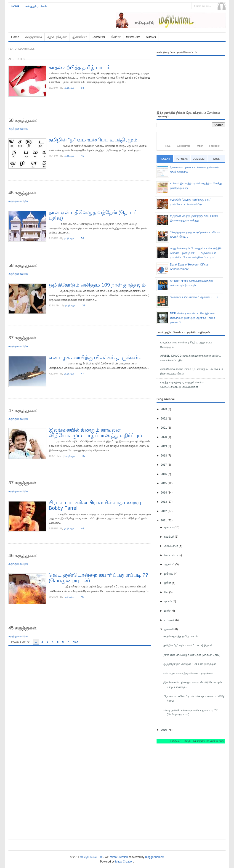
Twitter (199, 146)
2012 (164, 511)
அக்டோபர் (171, 546)
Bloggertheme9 (154, 857)
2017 (164, 465)
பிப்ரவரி (170, 620)
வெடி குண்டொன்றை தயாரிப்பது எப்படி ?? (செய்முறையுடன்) (98, 578)
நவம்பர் (169, 537)
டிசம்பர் (169, 527)
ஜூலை (169, 574)
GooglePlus (184, 146)
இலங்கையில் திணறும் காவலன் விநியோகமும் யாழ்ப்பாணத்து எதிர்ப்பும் (95, 433)
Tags (216, 159)
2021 (164, 428)
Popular (182, 159)
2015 (164, 483)
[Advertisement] (172, 30)
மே (167, 592)
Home (15, 6)
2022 (164, 419)
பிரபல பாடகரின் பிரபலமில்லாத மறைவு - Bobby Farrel (96, 505)
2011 (164, 520)
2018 (164, 456)
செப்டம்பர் (171, 555)
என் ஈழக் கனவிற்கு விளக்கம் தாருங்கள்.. (95, 357)
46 (82, 528)
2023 (164, 409)
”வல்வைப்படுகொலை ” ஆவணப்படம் (194, 297)
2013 (164, 502)
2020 (164, 437)
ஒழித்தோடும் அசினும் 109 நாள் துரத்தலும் (97, 285)
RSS (168, 146)
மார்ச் (168, 611)
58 (82, 238)
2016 (164, 474)
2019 (164, 446)
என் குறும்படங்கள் (36, 6)
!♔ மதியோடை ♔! (92, 857)
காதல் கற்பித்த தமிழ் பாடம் (80, 67)
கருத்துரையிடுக (18, 129)
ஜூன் (168, 583)
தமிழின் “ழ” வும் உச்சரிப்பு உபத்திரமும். (94, 140)
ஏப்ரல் (168, 601)
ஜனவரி (169, 629)
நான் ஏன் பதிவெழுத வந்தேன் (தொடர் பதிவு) (93, 215)
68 (82, 88)
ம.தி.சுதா (69, 88)
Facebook (215, 146)
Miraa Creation (119, 857)
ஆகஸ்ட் (170, 564)
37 (84, 305)
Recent (165, 159)
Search (222, 6)
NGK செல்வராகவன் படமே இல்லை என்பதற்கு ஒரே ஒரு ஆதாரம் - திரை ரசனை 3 (193, 318)
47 (82, 374)
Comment (199, 159)
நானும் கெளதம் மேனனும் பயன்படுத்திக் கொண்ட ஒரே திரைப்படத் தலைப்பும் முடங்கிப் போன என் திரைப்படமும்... (196, 253)
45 (82, 156)
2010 (164, 730)
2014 (164, 493)
